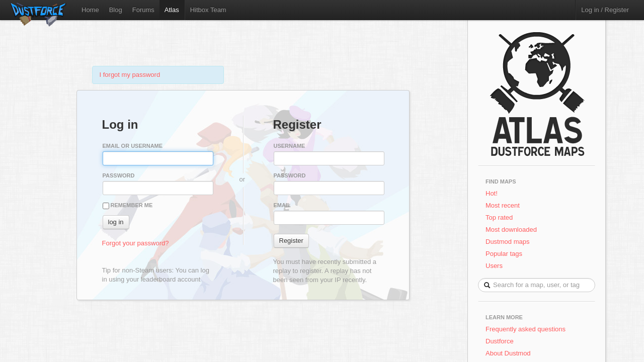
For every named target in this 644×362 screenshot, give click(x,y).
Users (494, 266)
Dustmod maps (507, 242)
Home (90, 10)
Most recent (503, 205)
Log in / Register (605, 10)
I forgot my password (130, 75)
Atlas (172, 10)
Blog (116, 10)
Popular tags (504, 254)
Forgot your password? (136, 243)
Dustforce (500, 341)
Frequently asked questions (526, 329)
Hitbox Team (208, 10)
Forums (143, 10)
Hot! (492, 193)
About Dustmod (508, 353)
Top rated (499, 217)
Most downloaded (511, 230)
